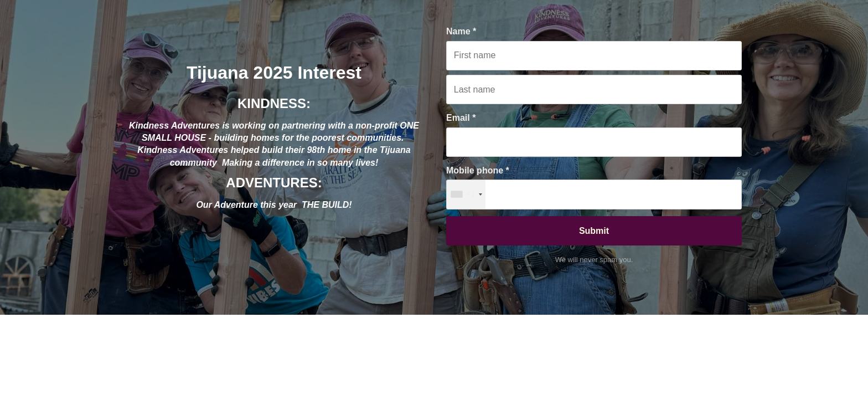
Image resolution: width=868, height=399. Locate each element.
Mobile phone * (478, 170)
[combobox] (466, 194)
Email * (461, 118)
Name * (461, 31)
